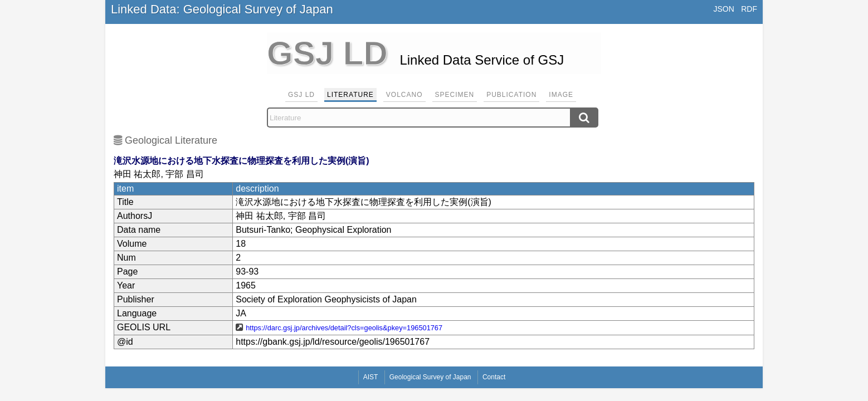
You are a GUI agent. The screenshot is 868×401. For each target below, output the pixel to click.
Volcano (404, 95)
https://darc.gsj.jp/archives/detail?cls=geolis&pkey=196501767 (344, 328)
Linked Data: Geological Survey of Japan (222, 9)
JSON (723, 9)
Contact (494, 377)
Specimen (455, 95)
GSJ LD (301, 95)
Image (561, 95)
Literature (350, 95)
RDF (749, 9)
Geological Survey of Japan (430, 377)
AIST (371, 377)
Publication (511, 95)
